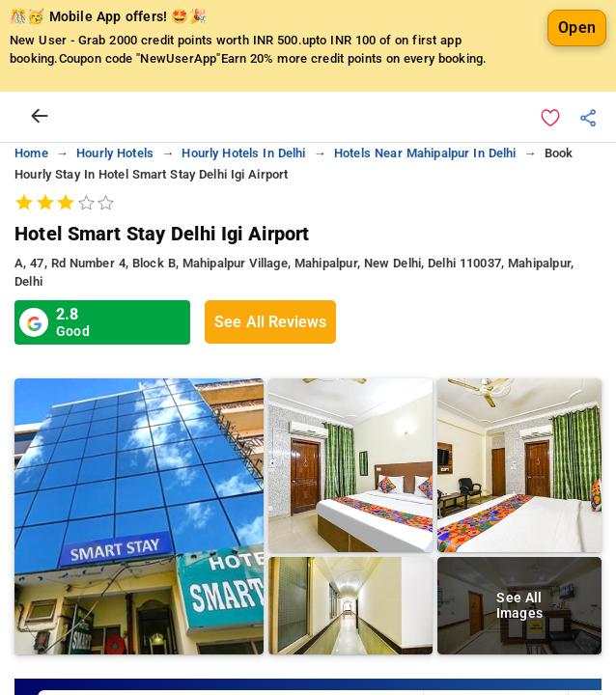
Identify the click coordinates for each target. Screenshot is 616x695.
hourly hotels (115, 153)
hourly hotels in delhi (243, 153)
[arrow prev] (40, 117)
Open (577, 28)
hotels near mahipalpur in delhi (425, 153)
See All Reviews (270, 322)
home (31, 153)
